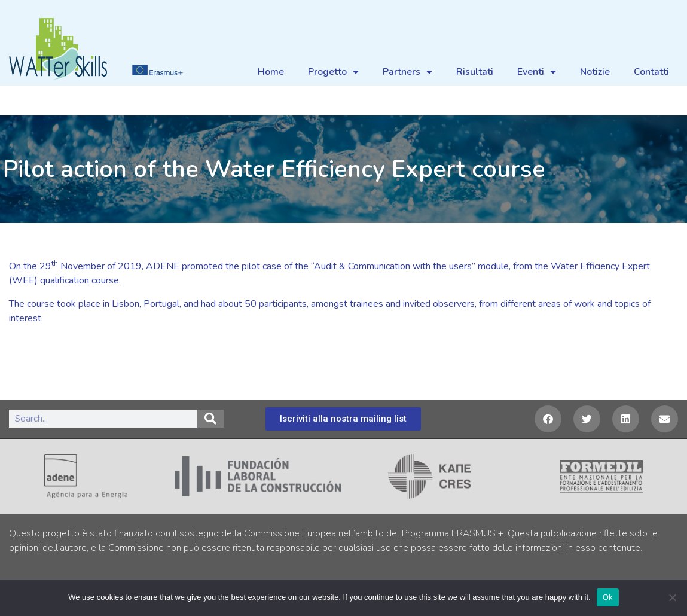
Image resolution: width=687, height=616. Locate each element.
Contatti (651, 72)
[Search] (210, 419)
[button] (548, 419)
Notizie (595, 72)
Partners (407, 72)
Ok (608, 597)
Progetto (333, 72)
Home (271, 72)
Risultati (475, 72)
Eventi (537, 72)
